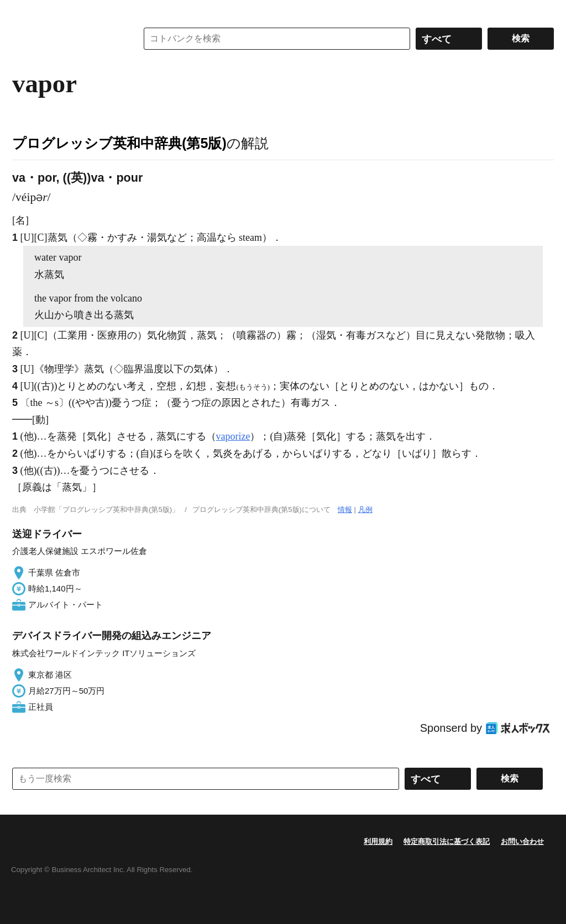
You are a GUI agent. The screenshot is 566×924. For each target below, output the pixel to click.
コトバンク (67, 39)
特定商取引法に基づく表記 (447, 841)
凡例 (365, 509)
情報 (345, 509)
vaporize (233, 436)
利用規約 (378, 841)
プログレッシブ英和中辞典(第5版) (119, 143)
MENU (23, 11)
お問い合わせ (522, 841)
